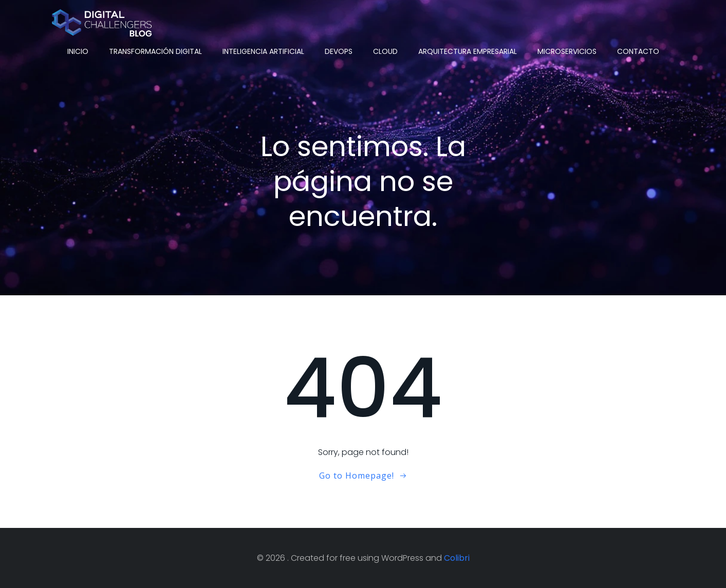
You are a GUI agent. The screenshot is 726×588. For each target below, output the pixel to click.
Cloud (385, 51)
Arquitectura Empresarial (468, 51)
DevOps (339, 51)
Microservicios (567, 51)
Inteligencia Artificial (263, 51)
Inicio (78, 51)
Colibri (457, 558)
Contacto (638, 51)
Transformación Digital (155, 51)
